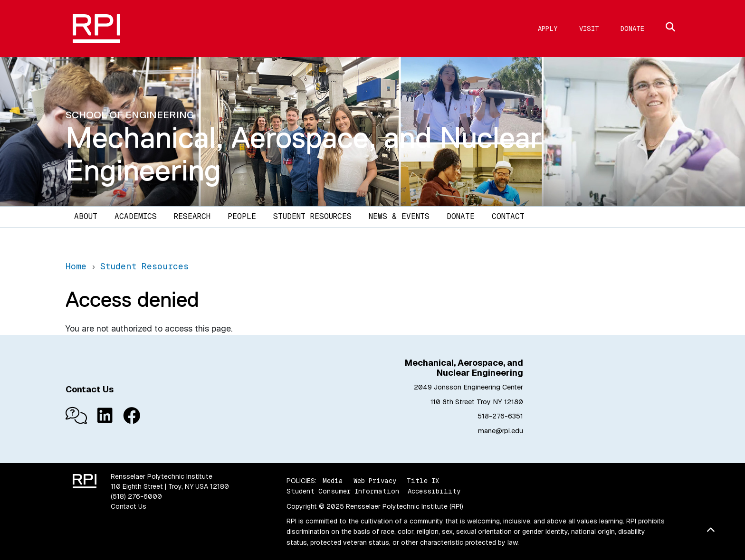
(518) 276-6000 (136, 496)
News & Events (399, 216)
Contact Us (129, 506)
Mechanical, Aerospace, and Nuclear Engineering (303, 154)
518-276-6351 (500, 416)
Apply (548, 28)
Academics (136, 216)
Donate (632, 28)
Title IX (423, 481)
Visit (589, 28)
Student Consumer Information (343, 491)
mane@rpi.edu (501, 431)
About (86, 216)
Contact (508, 216)
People (242, 216)
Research (192, 216)
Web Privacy (375, 481)
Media (333, 481)
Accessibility (434, 491)
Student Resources (312, 216)
